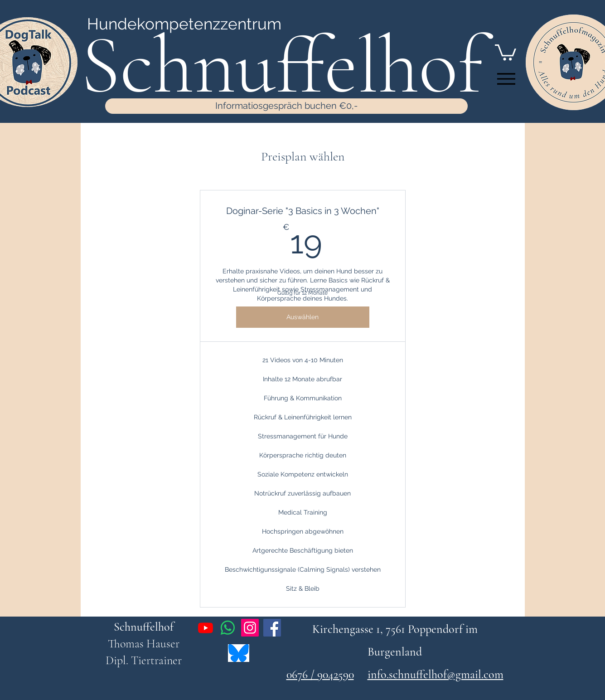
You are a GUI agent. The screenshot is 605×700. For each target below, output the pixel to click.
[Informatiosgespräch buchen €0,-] (286, 106)
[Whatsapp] (228, 628)
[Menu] (506, 79)
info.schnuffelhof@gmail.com (436, 674)
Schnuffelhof (144, 627)
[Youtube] (206, 628)
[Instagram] (250, 628)
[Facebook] (272, 628)
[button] (506, 51)
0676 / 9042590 (320, 674)
